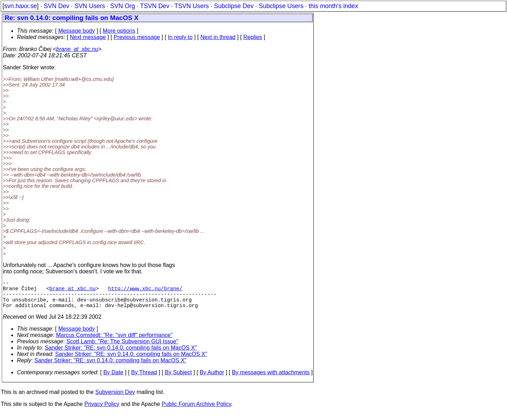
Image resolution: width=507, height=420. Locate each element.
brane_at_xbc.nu (77, 49)
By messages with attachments (271, 379)
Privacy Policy (102, 411)
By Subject (178, 379)
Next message (88, 37)
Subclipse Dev (234, 6)
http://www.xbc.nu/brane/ (145, 291)
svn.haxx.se (21, 6)
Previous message (137, 37)
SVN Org (123, 6)
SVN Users (90, 6)
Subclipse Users (281, 6)
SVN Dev (56, 6)
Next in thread (218, 37)
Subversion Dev (115, 399)
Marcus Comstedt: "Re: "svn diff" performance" (114, 342)
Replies (253, 37)
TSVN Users (192, 6)
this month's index (333, 6)
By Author (212, 379)
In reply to (180, 37)
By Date (113, 379)
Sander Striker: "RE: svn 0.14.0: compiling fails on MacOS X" (121, 355)
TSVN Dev (155, 6)
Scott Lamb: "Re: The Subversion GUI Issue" (123, 348)
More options (119, 31)
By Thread (144, 379)
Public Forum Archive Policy (196, 411)
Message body (76, 31)
